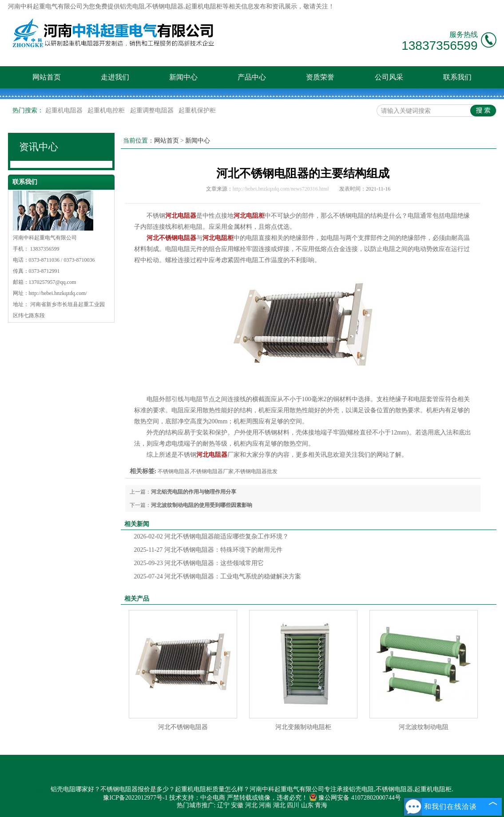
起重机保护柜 (197, 110)
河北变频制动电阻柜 (303, 727)
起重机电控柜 (107, 110)
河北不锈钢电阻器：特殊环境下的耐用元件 (208, 550)
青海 (321, 805)
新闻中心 (183, 77)
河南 (265, 805)
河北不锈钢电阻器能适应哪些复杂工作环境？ (212, 536)
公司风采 (389, 77)
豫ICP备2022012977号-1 (135, 798)
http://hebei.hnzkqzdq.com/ (58, 293)
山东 (307, 805)
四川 (293, 805)
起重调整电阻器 (153, 110)
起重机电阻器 (65, 110)
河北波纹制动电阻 (424, 727)
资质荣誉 (320, 77)
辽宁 (223, 805)
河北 (251, 805)
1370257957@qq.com (53, 282)
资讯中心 (39, 147)
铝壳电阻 (132, 6)
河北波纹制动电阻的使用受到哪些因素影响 (202, 505)
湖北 (279, 805)
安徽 (237, 805)
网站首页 (47, 77)
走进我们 (115, 77)
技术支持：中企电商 (197, 798)
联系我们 (457, 77)
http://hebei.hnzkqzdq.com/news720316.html (281, 189)
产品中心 (252, 77)
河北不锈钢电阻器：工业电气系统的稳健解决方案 (218, 576)
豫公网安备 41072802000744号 (355, 798)
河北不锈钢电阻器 (183, 727)
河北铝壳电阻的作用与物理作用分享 (194, 492)
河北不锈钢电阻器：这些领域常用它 (199, 563)
